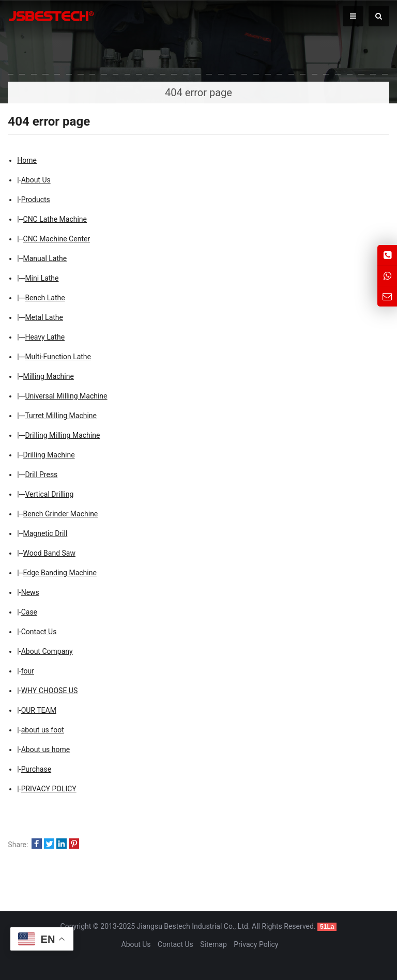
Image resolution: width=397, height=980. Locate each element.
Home (27, 160)
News (30, 592)
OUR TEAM (39, 710)
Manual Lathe (45, 258)
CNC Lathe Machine (55, 219)
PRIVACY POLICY (49, 789)
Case (29, 612)
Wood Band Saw (49, 553)
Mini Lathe (42, 278)
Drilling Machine (49, 455)
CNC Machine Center (57, 239)
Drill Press (41, 474)
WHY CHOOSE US (50, 691)
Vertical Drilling (49, 494)
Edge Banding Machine (60, 573)
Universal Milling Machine (66, 396)
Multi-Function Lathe (58, 357)
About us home (46, 749)
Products (36, 200)
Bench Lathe (45, 298)
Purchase (36, 769)
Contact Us (39, 632)
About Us (36, 180)
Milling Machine (49, 376)
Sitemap (213, 944)
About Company (47, 651)
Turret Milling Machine (61, 416)
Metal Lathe (44, 317)
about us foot (43, 730)
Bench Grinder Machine (61, 514)
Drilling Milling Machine (62, 435)
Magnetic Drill (45, 533)
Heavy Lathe (45, 337)
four (28, 671)
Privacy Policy (256, 944)
